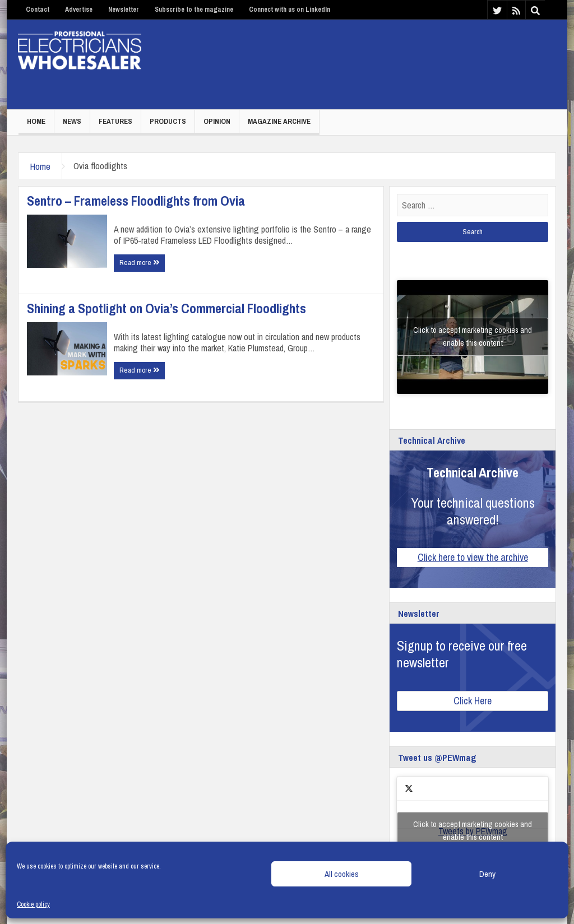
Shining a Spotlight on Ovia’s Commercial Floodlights (166, 308)
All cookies (342, 874)
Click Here (473, 701)
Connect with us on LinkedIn (290, 10)
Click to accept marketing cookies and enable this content (473, 336)
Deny (487, 874)
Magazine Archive (279, 121)
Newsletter (124, 10)
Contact (38, 10)
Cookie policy (33, 904)
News (72, 121)
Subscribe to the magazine (194, 10)
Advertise (79, 10)
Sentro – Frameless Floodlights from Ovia (136, 201)
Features (115, 121)
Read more (139, 263)
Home (36, 121)
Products (168, 121)
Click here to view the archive (473, 557)
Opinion (217, 121)
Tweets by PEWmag (473, 831)
